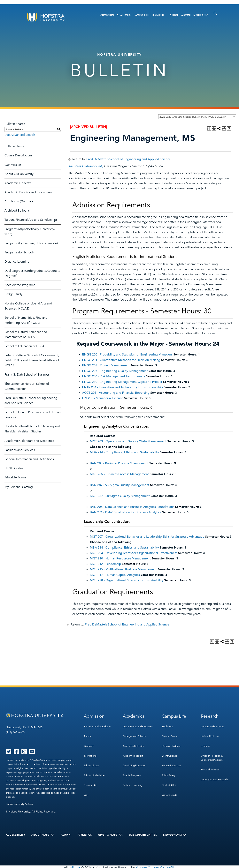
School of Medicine (95, 764)
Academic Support (134, 752)
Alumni (186, 15)
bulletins (74, 866)
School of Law (92, 756)
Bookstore (168, 724)
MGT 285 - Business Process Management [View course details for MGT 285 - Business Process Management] (119, 474)
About (174, 15)
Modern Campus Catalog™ (155, 866)
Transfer (89, 732)
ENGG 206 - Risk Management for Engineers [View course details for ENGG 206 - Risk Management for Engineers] (114, 376)
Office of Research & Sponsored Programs (213, 750)
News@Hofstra (175, 834)
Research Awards (211, 760)
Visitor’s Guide (170, 780)
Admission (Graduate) (19, 201)
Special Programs (133, 768)
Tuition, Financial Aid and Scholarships (31, 220)
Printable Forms (15, 477)
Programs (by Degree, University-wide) (31, 243)
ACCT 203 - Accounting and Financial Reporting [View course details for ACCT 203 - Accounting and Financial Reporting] (116, 393)
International (91, 748)
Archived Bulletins (17, 211)
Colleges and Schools (136, 736)
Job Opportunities (143, 834)
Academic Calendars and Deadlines (29, 441)
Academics (124, 15)
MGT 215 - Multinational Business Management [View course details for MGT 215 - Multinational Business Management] (123, 569)
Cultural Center (171, 732)
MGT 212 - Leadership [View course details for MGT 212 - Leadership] (105, 564)
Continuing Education (136, 760)
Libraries (206, 740)
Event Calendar (171, 748)
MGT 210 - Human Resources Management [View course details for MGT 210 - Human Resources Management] (120, 558)
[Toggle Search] (215, 13)
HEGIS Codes (14, 468)
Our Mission (13, 165)
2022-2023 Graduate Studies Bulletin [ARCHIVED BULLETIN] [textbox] (193, 117)
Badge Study (13, 294)
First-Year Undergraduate (99, 724)
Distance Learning (17, 262)
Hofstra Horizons (211, 732)
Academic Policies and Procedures (28, 192)
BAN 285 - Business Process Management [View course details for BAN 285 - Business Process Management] (119, 463)
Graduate (89, 740)
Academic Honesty (18, 183)
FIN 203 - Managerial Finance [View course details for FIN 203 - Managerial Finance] (103, 398)
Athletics (85, 834)
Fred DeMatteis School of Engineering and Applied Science (129, 159)
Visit (86, 780)
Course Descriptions (18, 155)
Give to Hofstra (110, 834)
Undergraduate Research (216, 768)
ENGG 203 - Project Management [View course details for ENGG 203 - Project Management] (106, 365)
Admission (107, 15)
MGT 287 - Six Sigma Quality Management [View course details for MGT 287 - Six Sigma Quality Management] (120, 496)
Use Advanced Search (20, 135)
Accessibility (16, 834)
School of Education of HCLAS (25, 346)
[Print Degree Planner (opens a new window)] (209, 129)
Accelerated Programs (20, 285)
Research (158, 15)
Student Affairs (171, 772)
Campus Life (141, 15)
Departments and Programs (133, 726)
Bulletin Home (14, 146)
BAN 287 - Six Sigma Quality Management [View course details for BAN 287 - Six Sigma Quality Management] (120, 485)
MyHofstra (201, 15)
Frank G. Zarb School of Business (27, 375)
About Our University (19, 174)
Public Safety (169, 764)
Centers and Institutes (214, 724)
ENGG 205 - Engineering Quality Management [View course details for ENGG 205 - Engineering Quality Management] (115, 371)
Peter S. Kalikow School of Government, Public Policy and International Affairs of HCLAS (32, 360)
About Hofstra (43, 834)
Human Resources (173, 756)
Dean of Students (172, 740)
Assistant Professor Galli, (86, 166)
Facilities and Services (20, 450)
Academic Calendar (135, 744)
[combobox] (197, 117)
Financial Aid (91, 772)
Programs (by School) (19, 252)
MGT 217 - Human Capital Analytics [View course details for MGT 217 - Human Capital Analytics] (115, 575)
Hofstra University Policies (19, 804)
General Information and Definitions (29, 459)
